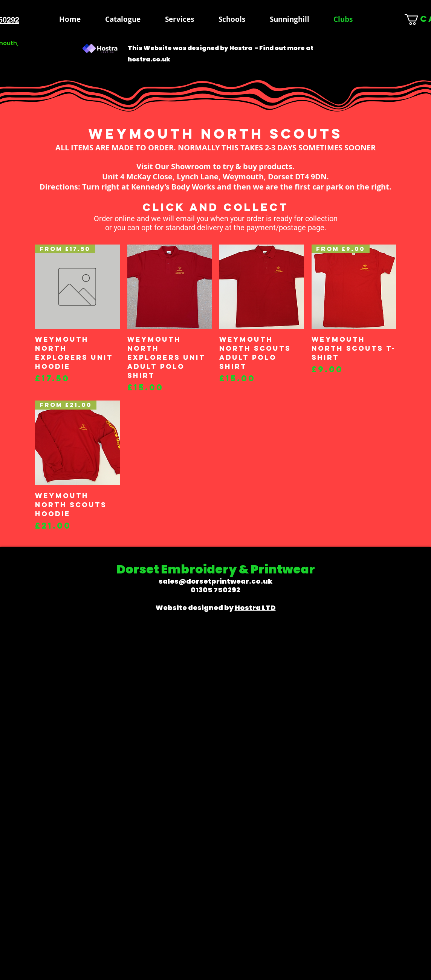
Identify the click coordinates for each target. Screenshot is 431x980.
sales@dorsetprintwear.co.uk (215, 581)
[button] (232, 19)
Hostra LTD (255, 608)
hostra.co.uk (149, 59)
